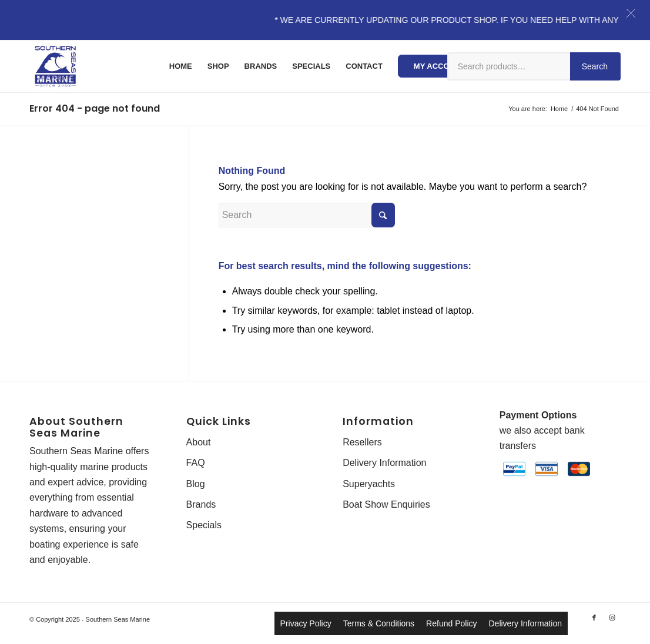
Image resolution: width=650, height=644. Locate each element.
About (199, 442)
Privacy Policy (306, 623)
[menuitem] (181, 66)
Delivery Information (384, 463)
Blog (196, 484)
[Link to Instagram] (612, 618)
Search (595, 66)
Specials (204, 525)
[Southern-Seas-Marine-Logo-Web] (55, 66)
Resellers (362, 442)
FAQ (196, 463)
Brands (201, 504)
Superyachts (369, 484)
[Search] (307, 215)
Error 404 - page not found (95, 108)
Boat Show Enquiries (386, 504)
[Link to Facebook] (594, 618)
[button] (631, 13)
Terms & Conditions (379, 623)
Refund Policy (451, 623)
